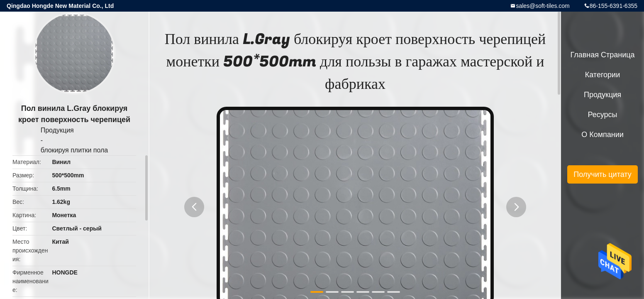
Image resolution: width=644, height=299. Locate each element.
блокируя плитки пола (74, 150)
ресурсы (603, 115)
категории (603, 75)
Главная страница (602, 55)
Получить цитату (603, 174)
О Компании (603, 135)
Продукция (57, 130)
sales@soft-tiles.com (543, 6)
